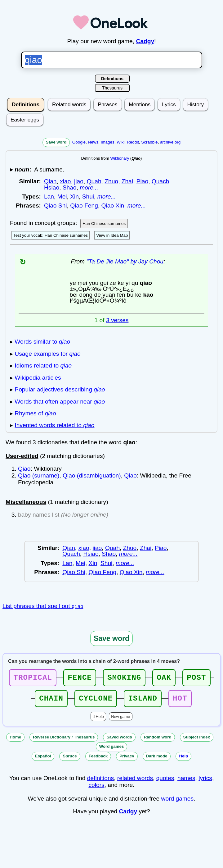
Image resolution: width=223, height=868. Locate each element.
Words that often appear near (60, 402)
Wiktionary (120, 158)
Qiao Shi (56, 206)
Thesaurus (112, 88)
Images (108, 142)
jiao (79, 181)
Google (79, 142)
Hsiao (52, 187)
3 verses (117, 320)
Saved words (119, 741)
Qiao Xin (113, 206)
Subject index (197, 741)
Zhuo (111, 181)
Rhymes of (35, 413)
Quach (161, 181)
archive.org (170, 142)
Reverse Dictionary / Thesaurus (64, 741)
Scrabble (149, 142)
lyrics (205, 782)
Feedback (98, 760)
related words (135, 782)
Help (100, 720)
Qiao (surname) (39, 475)
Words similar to (42, 342)
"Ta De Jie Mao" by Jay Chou (125, 261)
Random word (158, 741)
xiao (65, 181)
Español (43, 760)
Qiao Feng (84, 206)
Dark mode (157, 760)
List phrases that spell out (43, 606)
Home (15, 741)
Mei (62, 196)
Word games (112, 750)
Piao (142, 181)
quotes (165, 782)
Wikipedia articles (38, 378)
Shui (88, 196)
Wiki (120, 142)
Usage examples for (47, 354)
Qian (50, 181)
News (93, 142)
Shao (70, 187)
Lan (49, 196)
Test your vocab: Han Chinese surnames (51, 235)
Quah (94, 181)
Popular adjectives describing (60, 389)
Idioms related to (43, 365)
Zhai (127, 181)
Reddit (133, 142)
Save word (56, 142)
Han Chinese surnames (104, 224)
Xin (74, 196)
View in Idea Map (112, 235)
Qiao (24, 469)
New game (120, 720)
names (186, 782)
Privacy (127, 760)
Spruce (70, 760)
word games (178, 802)
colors (96, 789)
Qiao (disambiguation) (92, 475)
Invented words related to (54, 425)
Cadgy (145, 41)
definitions (100, 782)
